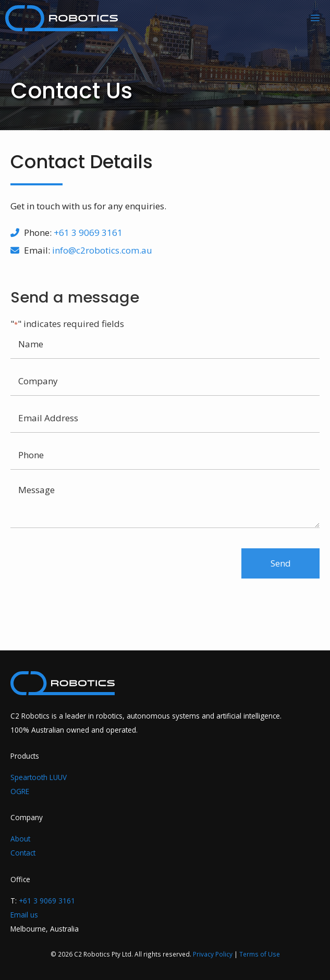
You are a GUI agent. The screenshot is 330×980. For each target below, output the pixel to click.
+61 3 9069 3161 (88, 233)
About (20, 839)
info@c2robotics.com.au (102, 250)
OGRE (20, 791)
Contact (23, 853)
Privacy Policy (213, 954)
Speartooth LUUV (39, 777)
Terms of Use (260, 954)
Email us (24, 915)
